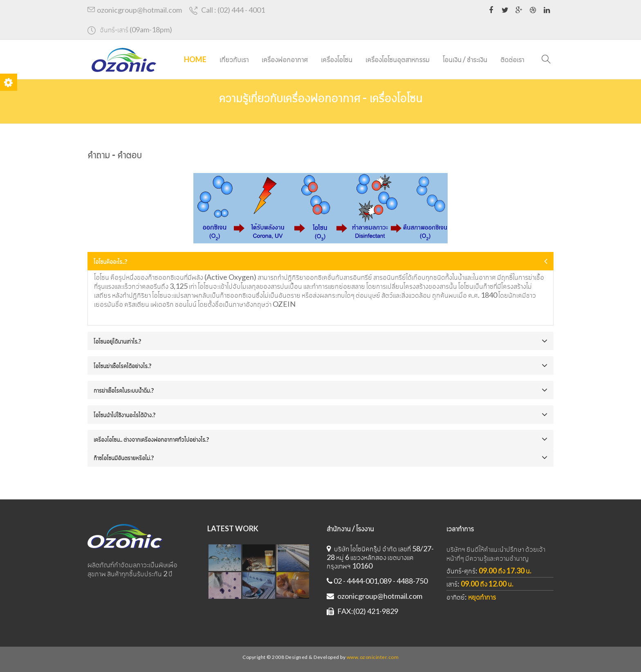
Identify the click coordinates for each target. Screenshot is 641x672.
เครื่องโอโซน (337, 59)
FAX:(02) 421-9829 (362, 611)
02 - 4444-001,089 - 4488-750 (377, 581)
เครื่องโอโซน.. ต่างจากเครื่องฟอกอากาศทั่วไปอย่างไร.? (151, 439)
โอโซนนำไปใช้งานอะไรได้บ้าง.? (124, 415)
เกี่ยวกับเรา (234, 59)
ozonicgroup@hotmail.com (135, 10)
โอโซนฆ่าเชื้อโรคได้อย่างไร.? (122, 366)
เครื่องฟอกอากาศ (285, 59)
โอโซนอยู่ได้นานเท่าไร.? (117, 341)
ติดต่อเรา (512, 59)
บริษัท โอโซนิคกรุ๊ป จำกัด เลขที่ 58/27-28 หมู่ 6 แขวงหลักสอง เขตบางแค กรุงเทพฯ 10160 (380, 557)
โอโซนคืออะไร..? (110, 261)
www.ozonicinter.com (373, 657)
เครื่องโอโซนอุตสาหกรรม (398, 59)
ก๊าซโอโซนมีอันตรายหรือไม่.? (124, 458)
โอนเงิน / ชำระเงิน (465, 59)
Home (195, 59)
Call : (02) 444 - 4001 (227, 10)
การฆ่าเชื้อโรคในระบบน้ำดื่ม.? (124, 390)
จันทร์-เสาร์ (130, 30)
